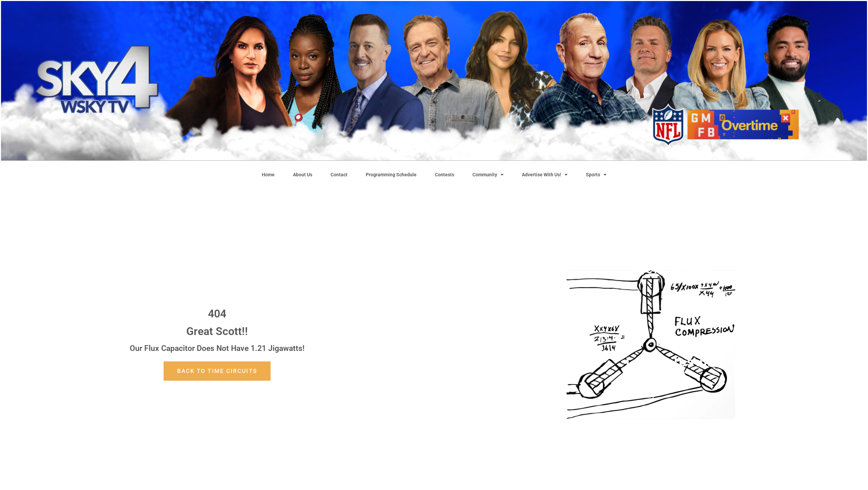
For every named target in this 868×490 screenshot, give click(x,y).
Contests (444, 175)
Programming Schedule (391, 175)
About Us (303, 175)
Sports (596, 175)
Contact (339, 175)
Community (488, 175)
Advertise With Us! (545, 175)
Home (268, 175)
